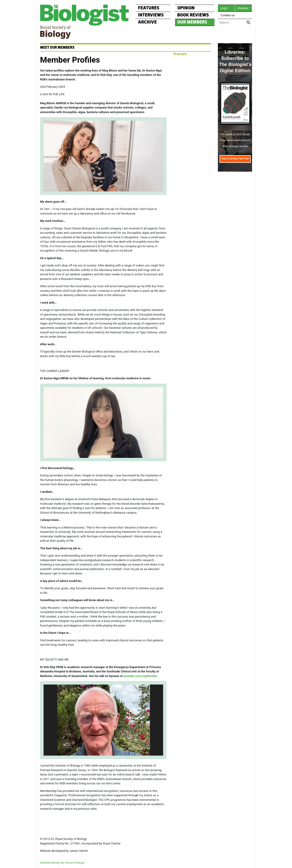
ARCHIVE (147, 22)
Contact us (227, 15)
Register (243, 8)
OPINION (186, 8)
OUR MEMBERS (192, 22)
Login (224, 8)
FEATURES (149, 8)
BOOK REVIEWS (193, 15)
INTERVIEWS (151, 15)
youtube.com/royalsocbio (140, 676)
